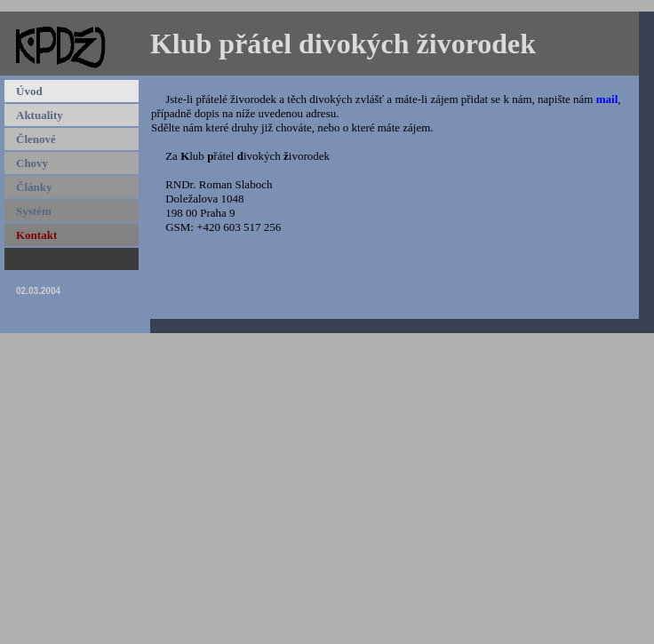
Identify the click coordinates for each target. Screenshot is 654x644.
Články (34, 187)
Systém (34, 211)
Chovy (32, 163)
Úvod (29, 91)
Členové (36, 139)
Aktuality (40, 115)
